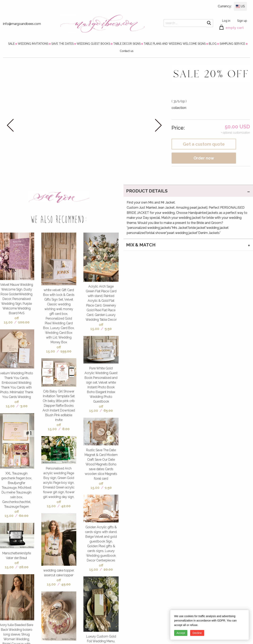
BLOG (213, 44)
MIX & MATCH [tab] (141, 245)
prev (10, 125)
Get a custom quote (204, 144)
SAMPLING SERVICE (232, 44)
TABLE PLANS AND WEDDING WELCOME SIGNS (175, 44)
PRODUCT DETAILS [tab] (147, 191)
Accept (181, 633)
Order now (204, 158)
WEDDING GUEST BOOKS (93, 44)
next (158, 125)
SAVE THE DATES (62, 44)
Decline (197, 633)
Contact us (127, 51)
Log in (226, 21)
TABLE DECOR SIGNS (127, 44)
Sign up (242, 21)
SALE (11, 44)
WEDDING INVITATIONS (33, 44)
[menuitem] (11, 44)
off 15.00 (11, 320)
